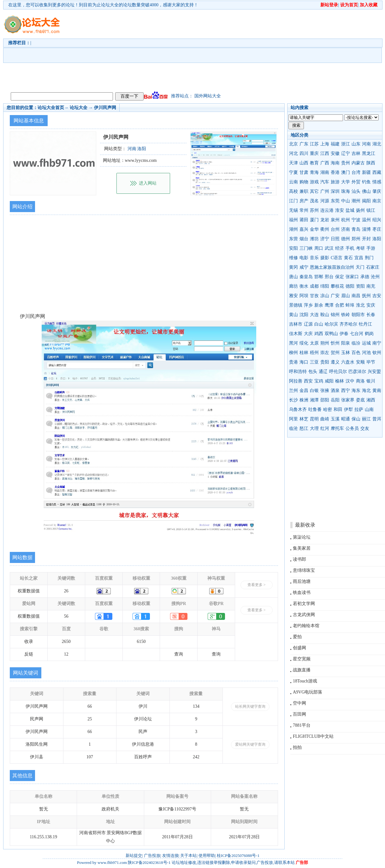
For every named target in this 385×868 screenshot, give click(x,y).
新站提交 (134, 856)
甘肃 (304, 172)
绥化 (304, 343)
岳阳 (335, 400)
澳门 (346, 172)
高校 (293, 191)
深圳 (335, 191)
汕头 (356, 191)
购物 (304, 182)
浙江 (346, 144)
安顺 (360, 362)
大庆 (308, 334)
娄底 (360, 400)
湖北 (377, 144)
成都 (314, 286)
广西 (325, 163)
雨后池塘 (302, 581)
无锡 (293, 210)
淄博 (366, 229)
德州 (346, 239)
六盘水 (348, 362)
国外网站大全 (208, 96)
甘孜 (314, 296)
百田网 (299, 714)
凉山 (325, 296)
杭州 (346, 220)
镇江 (371, 210)
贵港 (293, 362)
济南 (346, 229)
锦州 (335, 315)
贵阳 (325, 362)
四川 (304, 153)
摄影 (325, 258)
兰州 (293, 391)
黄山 (293, 315)
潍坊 (314, 239)
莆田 (304, 220)
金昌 (304, 391)
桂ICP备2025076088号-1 (238, 856)
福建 (335, 144)
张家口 (352, 277)
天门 (360, 267)
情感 (377, 182)
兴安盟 (374, 372)
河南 (366, 144)
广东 (304, 144)
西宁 (346, 391)
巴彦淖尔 (357, 372)
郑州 (356, 239)
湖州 (293, 229)
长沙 (293, 400)
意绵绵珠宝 (304, 570)
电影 (304, 258)
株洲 (304, 400)
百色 (356, 353)
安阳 (293, 248)
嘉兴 (304, 229)
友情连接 (170, 856)
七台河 (357, 334)
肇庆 (377, 191)
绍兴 (377, 220)
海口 (304, 362)
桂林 (304, 353)
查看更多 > (257, 585)
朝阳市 (358, 315)
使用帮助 (207, 856)
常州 (304, 210)
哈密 (328, 410)
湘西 (371, 400)
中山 (346, 201)
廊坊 (293, 286)
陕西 (371, 163)
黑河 (293, 343)
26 (66, 591)
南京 (377, 201)
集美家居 (302, 548)
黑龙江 (369, 153)
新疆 (366, 172)
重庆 (314, 153)
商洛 (360, 381)
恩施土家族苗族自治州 (332, 267)
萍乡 (308, 305)
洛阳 (377, 239)
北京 (293, 144)
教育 (314, 163)
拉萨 (359, 410)
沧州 (375, 277)
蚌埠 (350, 305)
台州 (335, 229)
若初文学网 (304, 604)
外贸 (356, 182)
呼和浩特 (298, 372)
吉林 (356, 153)
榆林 (340, 381)
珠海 (346, 191)
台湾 (356, 172)
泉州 (335, 220)
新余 (319, 305)
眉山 (346, 296)
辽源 (308, 324)
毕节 (371, 362)
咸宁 (304, 267)
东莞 (335, 201)
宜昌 (359, 258)
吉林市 (296, 324)
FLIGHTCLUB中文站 (313, 736)
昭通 (346, 419)
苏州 (314, 210)
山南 (369, 410)
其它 (314, 191)
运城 (366, 343)
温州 (366, 220)
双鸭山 (331, 334)
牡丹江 (365, 324)
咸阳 (329, 381)
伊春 (344, 334)
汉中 (350, 381)
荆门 (369, 258)
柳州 (293, 353)
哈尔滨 (331, 324)
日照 (335, 239)
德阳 (350, 286)
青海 (314, 172)
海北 (366, 391)
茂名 (314, 201)
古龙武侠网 (304, 615)
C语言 (337, 258)
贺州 (335, 353)
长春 (371, 315)
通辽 (323, 372)
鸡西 (319, 334)
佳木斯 (296, 334)
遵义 (335, 362)
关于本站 (188, 856)
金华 (314, 229)
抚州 (366, 296)
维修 (293, 258)
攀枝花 (337, 286)
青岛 (356, 229)
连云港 (327, 210)
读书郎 (299, 559)
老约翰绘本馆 (306, 626)
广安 (335, 296)
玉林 (346, 353)
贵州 (346, 163)
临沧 (293, 428)
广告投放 (152, 856)
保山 (356, 419)
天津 (293, 163)
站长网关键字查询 (250, 706)
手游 (371, 248)
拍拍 (297, 747)
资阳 (360, 286)
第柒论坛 (302, 537)
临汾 (356, 343)
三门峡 (306, 248)
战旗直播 (302, 670)
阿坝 (304, 296)
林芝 (304, 419)
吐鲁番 (315, 410)
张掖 (325, 391)
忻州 (335, 343)
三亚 (314, 362)
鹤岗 (369, 334)
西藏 (377, 172)
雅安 (293, 296)
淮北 (360, 305)
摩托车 (337, 428)
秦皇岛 (306, 277)
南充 (371, 286)
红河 (325, 428)
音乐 (314, 258)
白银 (314, 391)
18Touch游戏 (305, 681)
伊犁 (348, 410)
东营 (293, 239)
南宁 (377, 343)
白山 (319, 324)
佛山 (366, 191)
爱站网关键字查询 (250, 744)
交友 (365, 428)
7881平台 (302, 725)
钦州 (377, 353)
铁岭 (346, 315)
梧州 (314, 353)
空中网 (299, 703)
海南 (335, 163)
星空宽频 (302, 659)
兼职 (304, 191)
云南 (293, 182)
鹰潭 (329, 305)
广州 (325, 191)
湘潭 (314, 400)
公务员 (352, 428)
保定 (340, 277)
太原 (314, 343)
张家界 (348, 400)
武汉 (329, 248)
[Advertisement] (119, 49)
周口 (319, 248)
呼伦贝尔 (338, 372)
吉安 (377, 296)
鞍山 (325, 315)
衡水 (304, 286)
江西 (325, 153)
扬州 (360, 210)
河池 (366, 353)
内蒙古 (358, 163)
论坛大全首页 (51, 108)
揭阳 (366, 201)
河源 (325, 201)
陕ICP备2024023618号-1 (149, 862)
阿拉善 (296, 381)
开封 (366, 239)
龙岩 (325, 220)
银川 (371, 381)
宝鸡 (319, 381)
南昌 (356, 296)
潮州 (356, 201)
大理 (314, 428)
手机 (350, 248)
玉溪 (335, 419)
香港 (335, 172)
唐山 (293, 277)
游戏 (314, 182)
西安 (308, 381)
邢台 (329, 277)
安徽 (335, 153)
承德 (365, 277)
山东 (356, 144)
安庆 (371, 305)
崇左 (325, 353)
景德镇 (296, 305)
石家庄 (373, 267)
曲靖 (325, 419)
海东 (356, 391)
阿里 (293, 419)
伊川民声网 (105, 108)
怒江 (304, 428)
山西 (304, 163)
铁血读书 (302, 593)
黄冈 (293, 267)
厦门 (314, 220)
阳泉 (346, 343)
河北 (293, 153)
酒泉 (335, 391)
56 (66, 616)
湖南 (325, 172)
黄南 (377, 391)
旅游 (335, 182)
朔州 (325, 343)
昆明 (314, 419)
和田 (338, 410)
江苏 (314, 144)
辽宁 (346, 153)
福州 (293, 220)
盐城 (350, 210)
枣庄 (377, 229)
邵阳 (325, 400)
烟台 (304, 239)
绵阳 (325, 286)
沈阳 (304, 315)
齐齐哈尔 (348, 324)
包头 (313, 372)
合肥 (340, 305)
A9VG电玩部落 (308, 692)
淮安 (340, 210)
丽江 (366, 419)
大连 (314, 315)
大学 (346, 182)
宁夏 (293, 172)
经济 (340, 248)
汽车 (325, 182)
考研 (360, 248)
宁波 (356, 220)
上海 (325, 144)
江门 (293, 201)
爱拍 (297, 637)
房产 (304, 201)
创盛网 (299, 648)
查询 (179, 654)
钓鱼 (366, 182)
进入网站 (148, 183)
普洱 (377, 419)
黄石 (348, 258)
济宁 (325, 239)
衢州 (325, 229)
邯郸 (319, 277)
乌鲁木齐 (298, 410)
